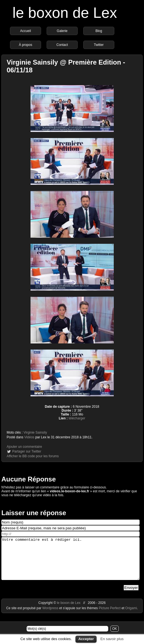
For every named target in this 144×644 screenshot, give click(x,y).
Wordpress (51, 616)
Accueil (26, 31)
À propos (26, 45)
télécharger (77, 418)
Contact (62, 45)
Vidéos (29, 437)
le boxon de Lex (65, 13)
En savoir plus (112, 639)
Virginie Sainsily (35, 432)
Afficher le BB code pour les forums (33, 456)
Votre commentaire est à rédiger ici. (70, 563)
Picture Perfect (110, 616)
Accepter (86, 639)
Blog (99, 31)
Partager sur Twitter (27, 451)
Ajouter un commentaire (24, 447)
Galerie (62, 31)
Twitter (99, 45)
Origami (131, 616)
